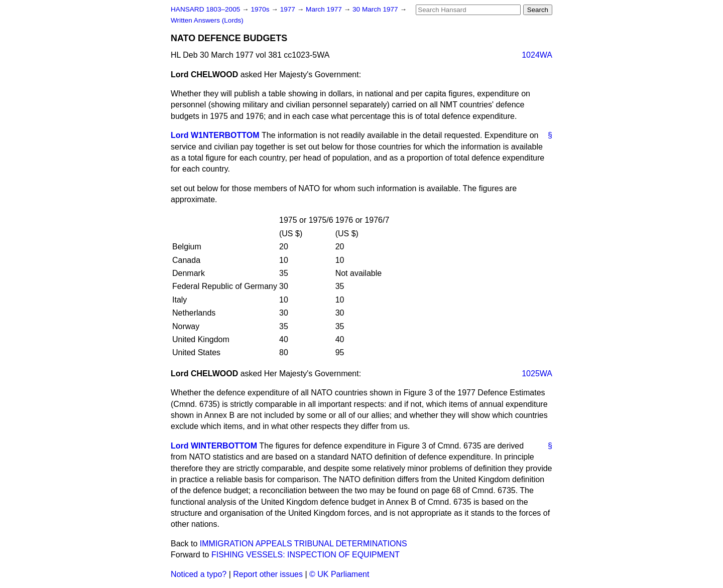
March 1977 (325, 9)
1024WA (537, 55)
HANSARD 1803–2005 (205, 9)
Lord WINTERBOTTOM (214, 446)
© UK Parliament (339, 574)
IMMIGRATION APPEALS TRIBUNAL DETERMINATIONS (304, 544)
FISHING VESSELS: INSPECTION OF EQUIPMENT (306, 555)
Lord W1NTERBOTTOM (215, 135)
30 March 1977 (376, 9)
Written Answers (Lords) (207, 20)
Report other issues (268, 574)
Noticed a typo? (199, 574)
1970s (261, 9)
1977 (289, 9)
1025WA (537, 374)
